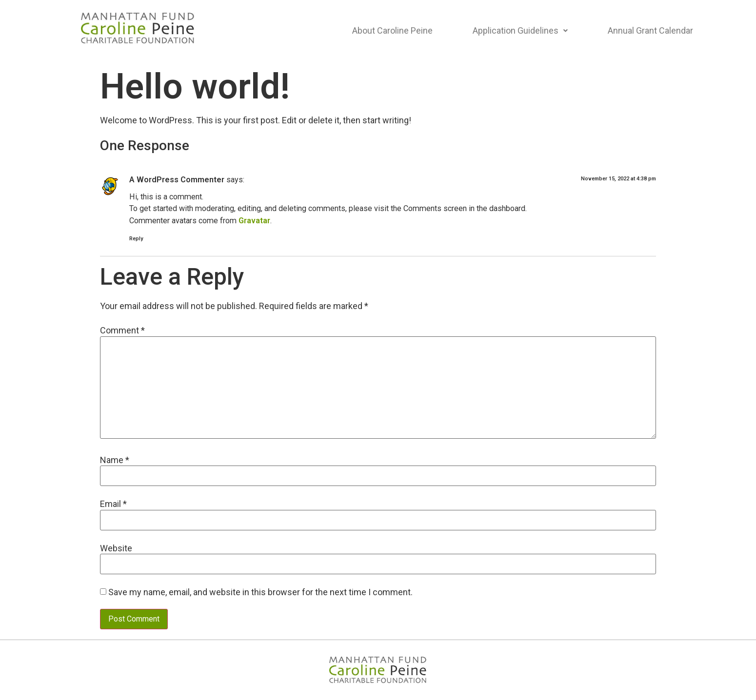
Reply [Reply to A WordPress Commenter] (136, 239)
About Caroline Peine (392, 30)
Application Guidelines (520, 30)
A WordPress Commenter (177, 180)
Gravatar (254, 221)
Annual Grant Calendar (650, 30)
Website (116, 548)
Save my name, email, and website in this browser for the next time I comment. (260, 592)
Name (115, 460)
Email (113, 504)
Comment (122, 331)
